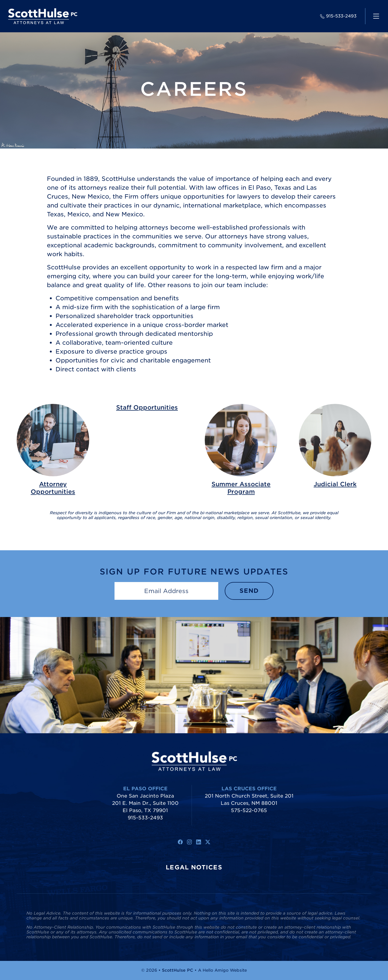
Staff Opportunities (147, 407)
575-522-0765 (249, 810)
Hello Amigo (216, 970)
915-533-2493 (338, 16)
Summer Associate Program (241, 488)
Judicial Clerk (335, 484)
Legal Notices (194, 867)
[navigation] (376, 16)
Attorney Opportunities (53, 488)
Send (249, 591)
